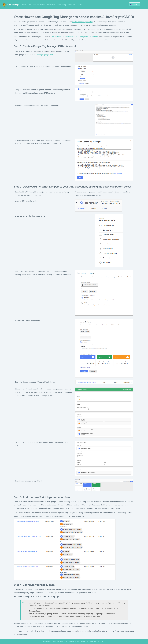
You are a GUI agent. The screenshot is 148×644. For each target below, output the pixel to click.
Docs (29, 5)
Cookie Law (51, 5)
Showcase (71, 5)
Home (24, 5)
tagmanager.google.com (44, 55)
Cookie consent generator (82, 22)
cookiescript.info (74, 641)
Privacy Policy (61, 5)
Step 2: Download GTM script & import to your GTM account (74, 37)
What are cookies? (39, 5)
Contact (79, 5)
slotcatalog (101, 641)
